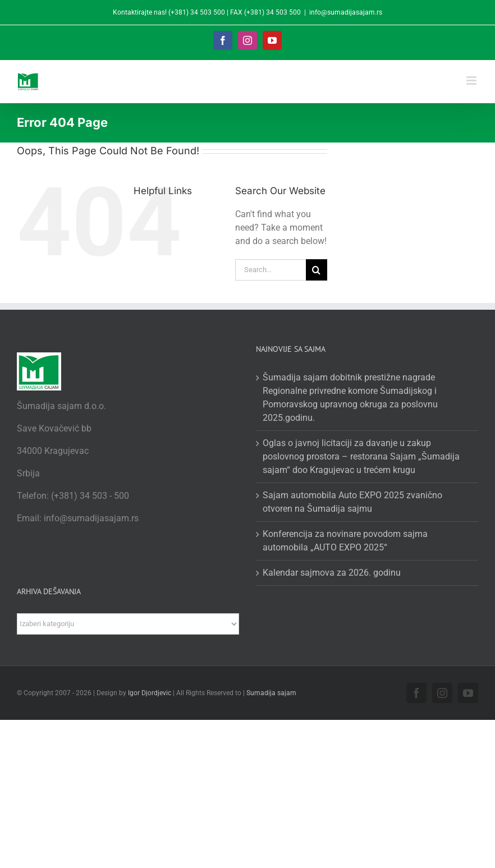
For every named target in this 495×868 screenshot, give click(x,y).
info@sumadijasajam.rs (346, 12)
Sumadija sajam (271, 693)
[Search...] (271, 270)
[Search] (317, 270)
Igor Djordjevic (150, 693)
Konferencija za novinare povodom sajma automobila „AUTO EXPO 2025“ (345, 541)
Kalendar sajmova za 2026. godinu (332, 573)
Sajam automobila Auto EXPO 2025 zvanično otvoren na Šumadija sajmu (352, 502)
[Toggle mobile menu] (472, 81)
